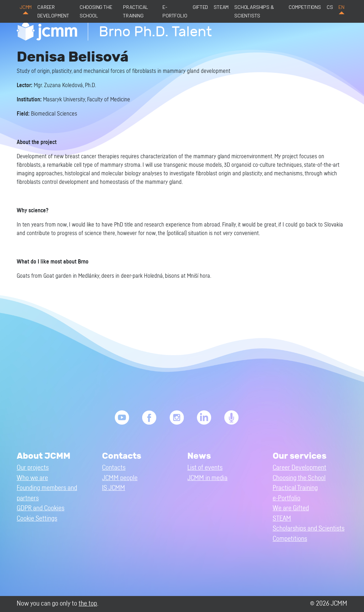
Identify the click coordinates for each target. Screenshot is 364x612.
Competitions (305, 7)
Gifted (200, 7)
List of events (205, 468)
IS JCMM (114, 488)
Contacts (114, 468)
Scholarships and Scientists (309, 529)
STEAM (221, 7)
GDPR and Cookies (41, 508)
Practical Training (136, 11)
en (341, 7)
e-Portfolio (175, 11)
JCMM (26, 7)
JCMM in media (207, 478)
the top (88, 604)
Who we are (32, 478)
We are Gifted (291, 508)
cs (330, 7)
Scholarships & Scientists (254, 11)
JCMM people (120, 478)
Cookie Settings (37, 519)
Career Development (53, 11)
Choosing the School (96, 11)
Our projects (33, 468)
